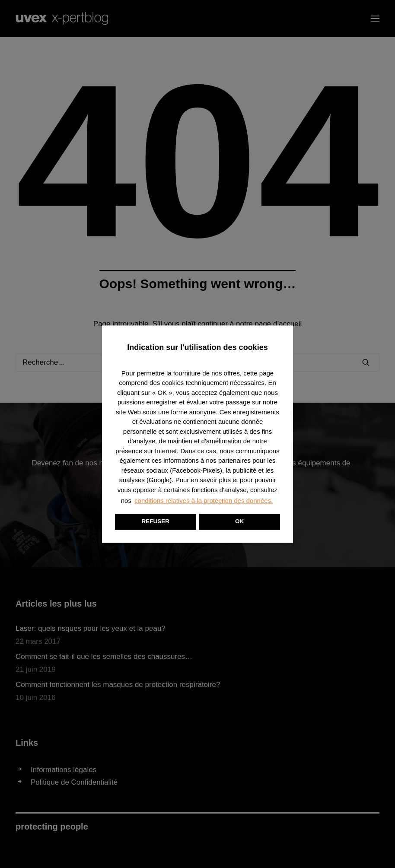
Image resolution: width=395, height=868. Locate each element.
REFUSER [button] (156, 521)
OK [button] (239, 521)
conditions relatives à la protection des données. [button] (204, 501)
